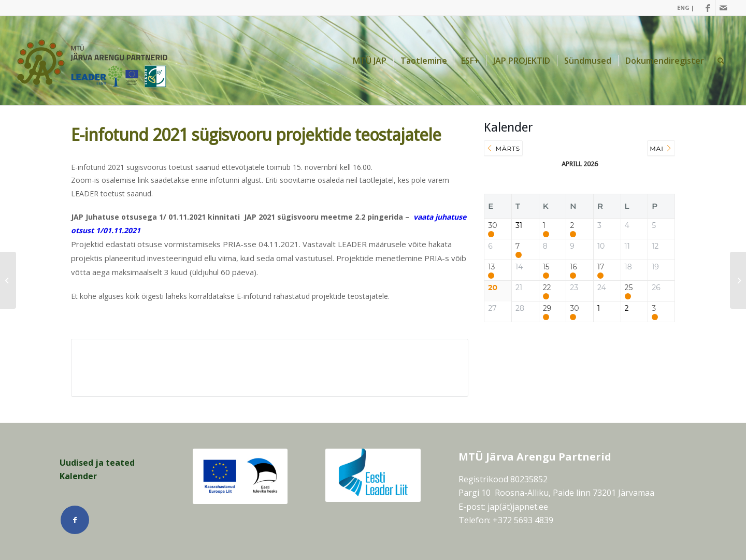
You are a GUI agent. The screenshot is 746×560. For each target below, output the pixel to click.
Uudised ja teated (97, 463)
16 (573, 267)
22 (547, 288)
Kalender (78, 476)
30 (492, 226)
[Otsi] (721, 61)
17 (601, 267)
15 (546, 267)
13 (491, 267)
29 (547, 308)
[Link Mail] (723, 8)
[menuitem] (683, 8)
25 (629, 288)
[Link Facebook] (707, 8)
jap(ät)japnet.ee (518, 507)
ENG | (686, 8)
